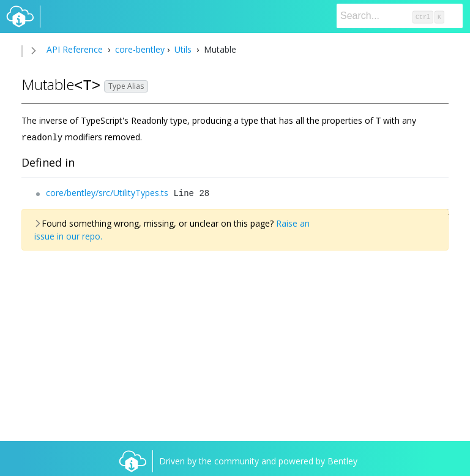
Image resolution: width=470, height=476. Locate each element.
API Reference (75, 49)
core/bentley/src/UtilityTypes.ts (107, 191)
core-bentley (139, 49)
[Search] (400, 16)
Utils (183, 49)
